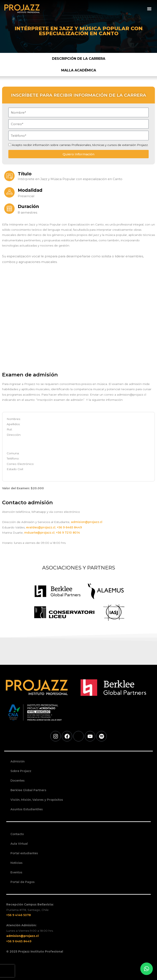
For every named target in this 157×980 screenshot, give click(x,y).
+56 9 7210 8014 (68, 533)
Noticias (16, 863)
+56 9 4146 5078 (18, 915)
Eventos (16, 872)
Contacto (17, 834)
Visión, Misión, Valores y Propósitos (37, 800)
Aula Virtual (19, 844)
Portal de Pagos (23, 882)
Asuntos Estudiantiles (27, 809)
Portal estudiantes (24, 853)
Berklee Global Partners (28, 790)
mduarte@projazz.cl (39, 533)
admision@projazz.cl (87, 522)
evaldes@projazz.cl (41, 527)
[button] (149, 9)
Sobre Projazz (21, 771)
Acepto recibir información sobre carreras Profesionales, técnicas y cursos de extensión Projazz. (80, 145)
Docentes (18, 781)
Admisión (18, 761)
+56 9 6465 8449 (70, 527)
